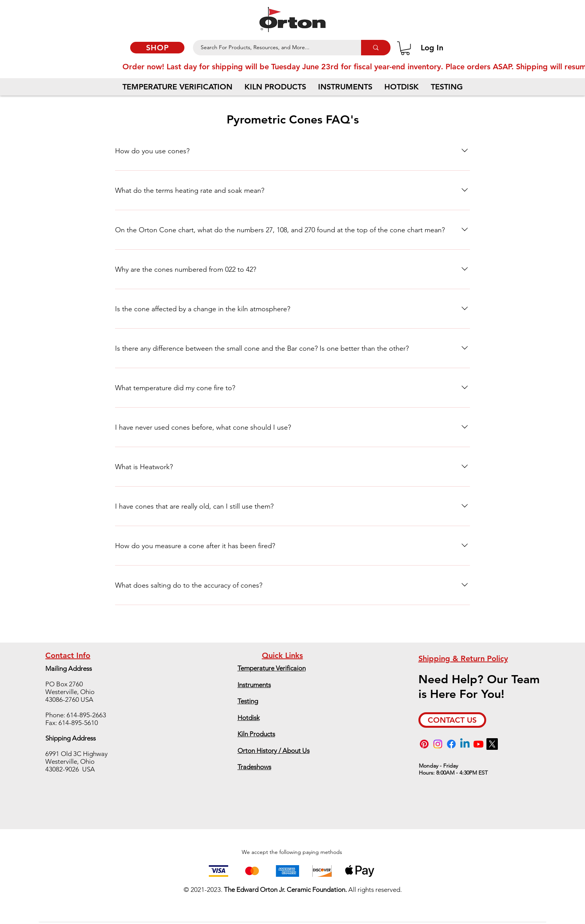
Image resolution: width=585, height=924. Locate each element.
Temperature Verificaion (272, 668)
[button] (405, 48)
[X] (492, 744)
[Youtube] (478, 744)
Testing (248, 701)
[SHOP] (157, 48)
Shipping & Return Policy (463, 658)
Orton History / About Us (274, 751)
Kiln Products (256, 734)
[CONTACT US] (452, 720)
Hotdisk (249, 718)
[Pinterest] (424, 744)
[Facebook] (451, 744)
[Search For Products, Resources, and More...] (273, 48)
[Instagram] (438, 744)
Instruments (254, 685)
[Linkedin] (465, 744)
